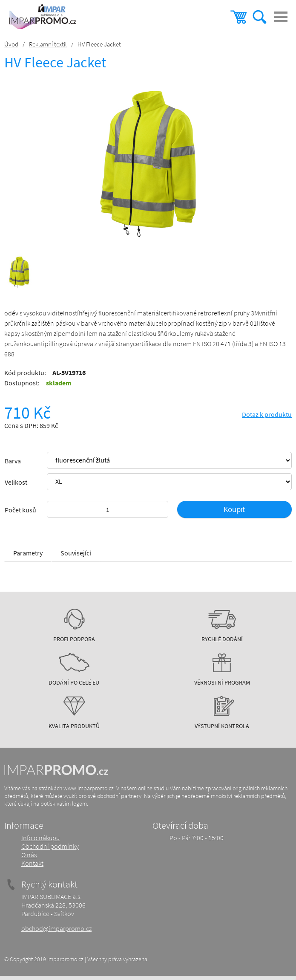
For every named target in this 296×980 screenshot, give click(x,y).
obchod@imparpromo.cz (56, 928)
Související (76, 553)
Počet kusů (20, 510)
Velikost (16, 482)
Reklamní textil (48, 44)
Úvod (11, 44)
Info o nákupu (40, 838)
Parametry (28, 553)
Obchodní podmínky (50, 846)
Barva (13, 461)
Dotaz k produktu (267, 414)
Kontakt (32, 863)
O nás (29, 855)
